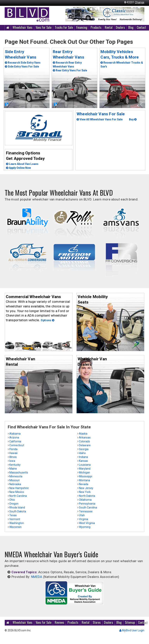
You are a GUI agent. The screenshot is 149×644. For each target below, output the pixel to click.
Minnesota (16, 476)
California (15, 441)
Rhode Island (17, 507)
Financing (82, 27)
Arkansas (85, 437)
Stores (97, 622)
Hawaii (13, 453)
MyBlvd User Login (132, 630)
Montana (84, 480)
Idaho (82, 453)
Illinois (13, 457)
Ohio (12, 500)
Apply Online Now (18, 168)
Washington (17, 523)
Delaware (85, 445)
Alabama (15, 434)
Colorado (84, 441)
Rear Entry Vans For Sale (70, 70)
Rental (109, 27)
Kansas (83, 461)
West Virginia (87, 523)
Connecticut (17, 445)
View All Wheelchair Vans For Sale (100, 119)
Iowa (12, 461)
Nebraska (15, 484)
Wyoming (85, 527)
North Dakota (87, 496)
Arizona (14, 437)
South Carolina (88, 507)
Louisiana (85, 465)
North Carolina (18, 496)
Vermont (15, 519)
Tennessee (86, 511)
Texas (13, 515)
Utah (82, 515)
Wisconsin (15, 527)
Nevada (84, 484)
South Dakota (18, 511)
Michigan (84, 472)
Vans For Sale (44, 27)
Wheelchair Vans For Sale (101, 114)
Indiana (83, 457)
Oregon (14, 504)
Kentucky (15, 465)
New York (85, 492)
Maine (13, 469)
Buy (133, 119)
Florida (13, 449)
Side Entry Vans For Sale (22, 66)
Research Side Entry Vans (23, 63)
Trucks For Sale (64, 27)
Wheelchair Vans (23, 27)
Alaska (83, 434)
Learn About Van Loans (22, 164)
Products (96, 27)
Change (140, 2)
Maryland (85, 469)
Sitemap (130, 622)
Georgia (84, 449)
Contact (141, 27)
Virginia (84, 519)
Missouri (14, 480)
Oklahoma (85, 500)
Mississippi (86, 476)
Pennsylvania (87, 504)
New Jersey (86, 488)
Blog (131, 27)
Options (48, 320)
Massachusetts (19, 472)
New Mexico (17, 492)
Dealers (120, 27)
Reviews (59, 622)
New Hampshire (19, 488)
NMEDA (37, 577)
